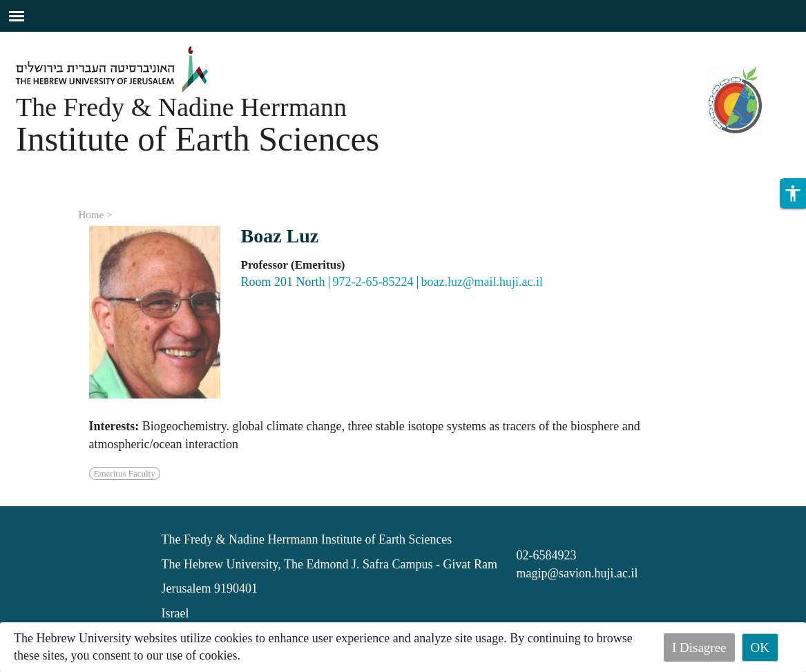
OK (760, 647)
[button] (793, 193)
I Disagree (699, 647)
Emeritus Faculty (125, 473)
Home (92, 215)
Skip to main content (51, 40)
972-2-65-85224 (373, 282)
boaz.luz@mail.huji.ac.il (482, 282)
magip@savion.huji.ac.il (577, 573)
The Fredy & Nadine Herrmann (181, 107)
